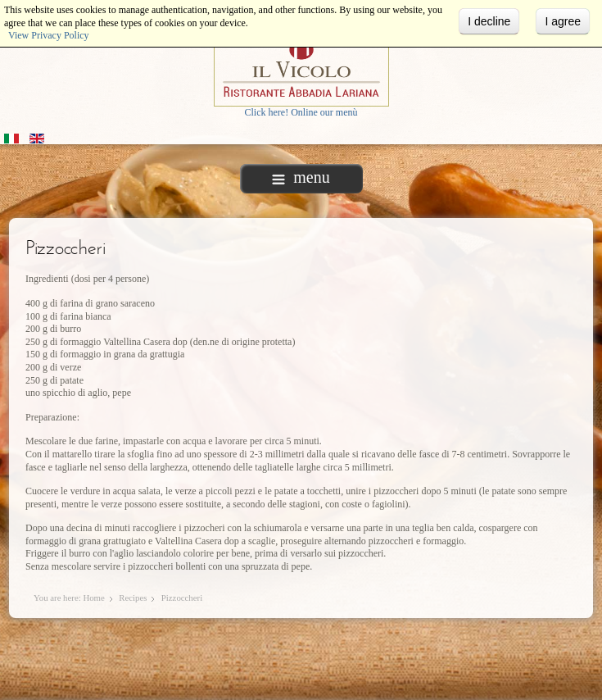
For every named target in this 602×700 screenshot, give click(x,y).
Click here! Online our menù (301, 112)
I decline (489, 21)
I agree (563, 21)
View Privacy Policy (49, 35)
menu (301, 177)
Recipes (133, 598)
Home (93, 598)
